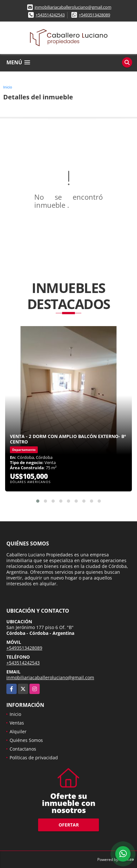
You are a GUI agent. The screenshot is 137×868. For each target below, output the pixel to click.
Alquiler (18, 731)
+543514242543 (50, 15)
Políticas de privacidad (34, 758)
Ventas (17, 723)
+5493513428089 (94, 15)
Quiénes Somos (26, 740)
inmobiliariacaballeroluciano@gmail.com (73, 7)
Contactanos (23, 749)
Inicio (8, 87)
